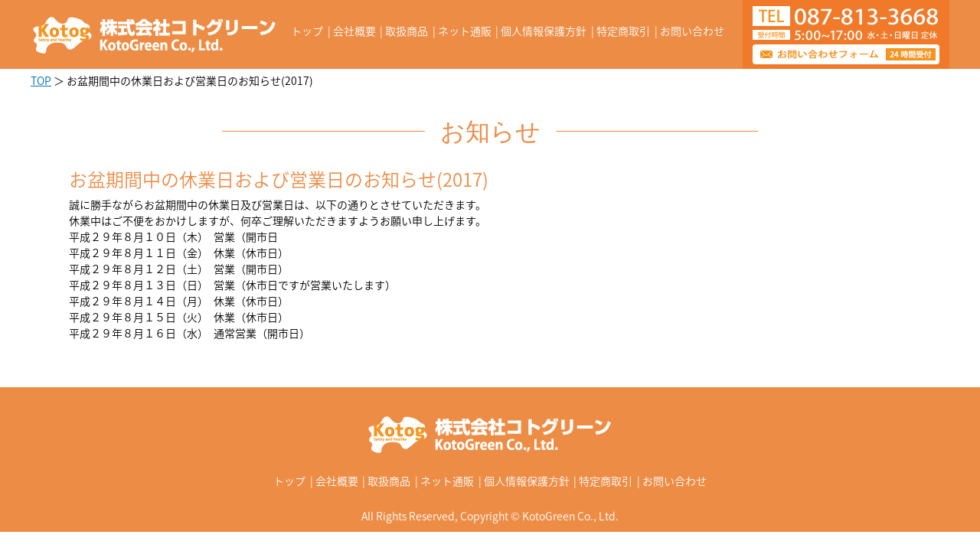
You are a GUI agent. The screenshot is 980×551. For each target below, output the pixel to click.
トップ (307, 31)
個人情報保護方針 (544, 31)
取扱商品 (407, 31)
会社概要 (354, 31)
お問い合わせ (692, 31)
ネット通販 (465, 31)
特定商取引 (623, 31)
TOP (41, 80)
